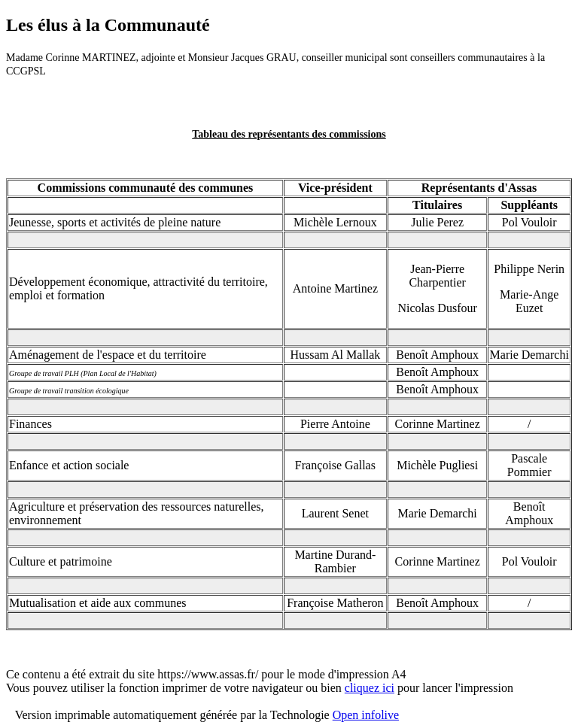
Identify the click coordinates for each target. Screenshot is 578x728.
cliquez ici (370, 688)
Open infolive (366, 715)
